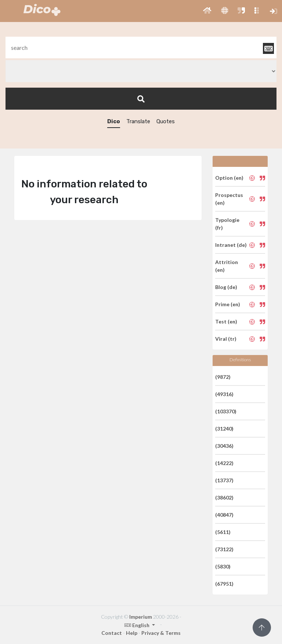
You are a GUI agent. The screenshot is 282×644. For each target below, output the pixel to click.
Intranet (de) (231, 245)
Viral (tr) (226, 339)
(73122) (224, 549)
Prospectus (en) (229, 199)
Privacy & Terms (161, 633)
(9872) (223, 377)
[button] (207, 11)
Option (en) (229, 178)
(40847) (224, 515)
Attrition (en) (227, 266)
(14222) (224, 463)
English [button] (138, 625)
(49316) (224, 394)
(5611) (223, 532)
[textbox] (141, 47)
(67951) (224, 584)
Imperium (141, 617)
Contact (112, 633)
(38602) (224, 497)
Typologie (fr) (227, 224)
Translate (138, 121)
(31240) (224, 429)
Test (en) (226, 321)
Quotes (166, 121)
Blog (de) (226, 287)
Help (132, 633)
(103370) (226, 411)
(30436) (224, 446)
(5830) (223, 566)
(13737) (224, 480)
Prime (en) (228, 304)
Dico (114, 121)
